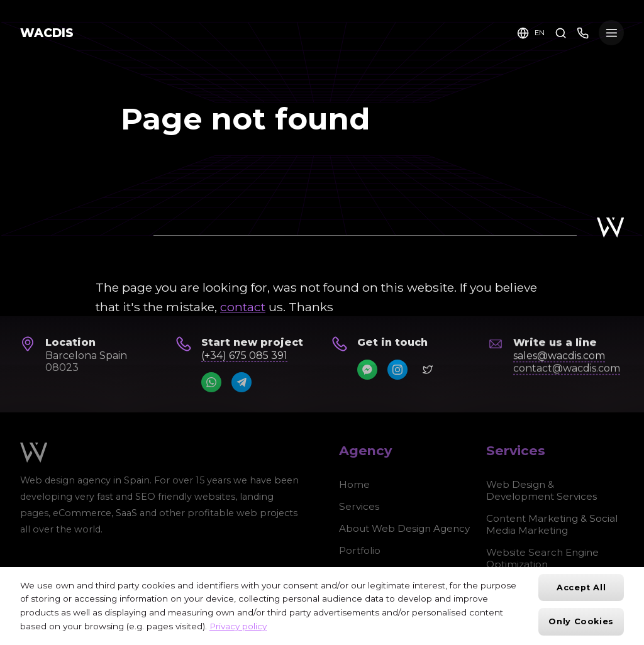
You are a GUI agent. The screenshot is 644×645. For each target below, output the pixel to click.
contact (243, 307)
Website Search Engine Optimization (542, 558)
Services (359, 506)
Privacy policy (238, 626)
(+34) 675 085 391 (244, 356)
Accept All (581, 587)
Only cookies (581, 621)
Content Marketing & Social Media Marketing (552, 524)
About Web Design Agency (404, 528)
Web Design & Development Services (541, 490)
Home (354, 484)
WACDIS (47, 33)
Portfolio (360, 550)
